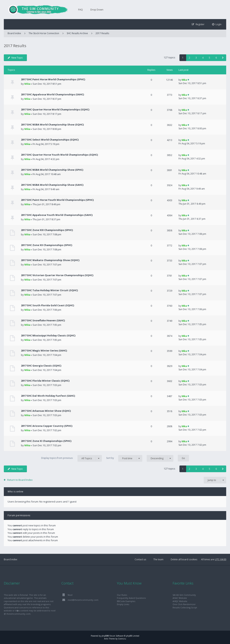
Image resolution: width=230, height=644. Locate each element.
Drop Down (97, 10)
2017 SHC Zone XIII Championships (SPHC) (47, 230)
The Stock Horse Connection (44, 33)
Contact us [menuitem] (140, 559)
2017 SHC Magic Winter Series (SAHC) (44, 351)
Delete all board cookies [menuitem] (184, 559)
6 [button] (216, 58)
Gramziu (122, 639)
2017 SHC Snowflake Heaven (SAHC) (43, 320)
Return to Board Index (20, 480)
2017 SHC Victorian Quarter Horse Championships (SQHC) (57, 275)
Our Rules (122, 595)
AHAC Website (180, 598)
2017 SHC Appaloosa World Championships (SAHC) (52, 94)
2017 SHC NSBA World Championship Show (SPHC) (52, 170)
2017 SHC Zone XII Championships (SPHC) (47, 245)
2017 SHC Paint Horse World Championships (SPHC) (53, 79)
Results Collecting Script (185, 607)
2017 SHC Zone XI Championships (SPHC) (46, 441)
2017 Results (102, 33)
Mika (27, 84)
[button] (223, 58)
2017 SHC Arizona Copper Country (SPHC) (47, 426)
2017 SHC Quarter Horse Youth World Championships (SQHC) (59, 155)
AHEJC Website (180, 601)
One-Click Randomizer (184, 604)
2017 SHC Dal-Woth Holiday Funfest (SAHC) (48, 396)
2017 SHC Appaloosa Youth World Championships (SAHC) (57, 215)
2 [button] (189, 58)
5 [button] (209, 58)
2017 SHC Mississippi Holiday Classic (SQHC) (48, 335)
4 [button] (203, 58)
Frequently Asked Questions (131, 598)
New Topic (15, 58)
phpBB (104, 636)
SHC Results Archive (77, 33)
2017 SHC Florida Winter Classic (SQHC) (45, 381)
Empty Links (123, 604)
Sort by (124, 458)
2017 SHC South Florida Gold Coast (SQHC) (47, 305)
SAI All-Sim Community (184, 595)
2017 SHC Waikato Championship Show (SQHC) (50, 260)
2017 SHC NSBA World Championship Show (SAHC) (52, 185)
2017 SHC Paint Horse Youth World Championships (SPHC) (57, 200)
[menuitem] (217, 24)
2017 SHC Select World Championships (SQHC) (50, 140)
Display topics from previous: (72, 458)
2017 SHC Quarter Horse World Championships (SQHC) (55, 109)
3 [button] (196, 58)
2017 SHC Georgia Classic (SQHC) (41, 366)
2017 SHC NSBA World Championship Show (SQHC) (52, 125)
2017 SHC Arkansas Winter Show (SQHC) (46, 411)
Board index (10, 559)
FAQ (80, 10)
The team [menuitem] (158, 559)
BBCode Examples (126, 601)
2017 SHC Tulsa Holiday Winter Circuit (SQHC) (49, 290)
